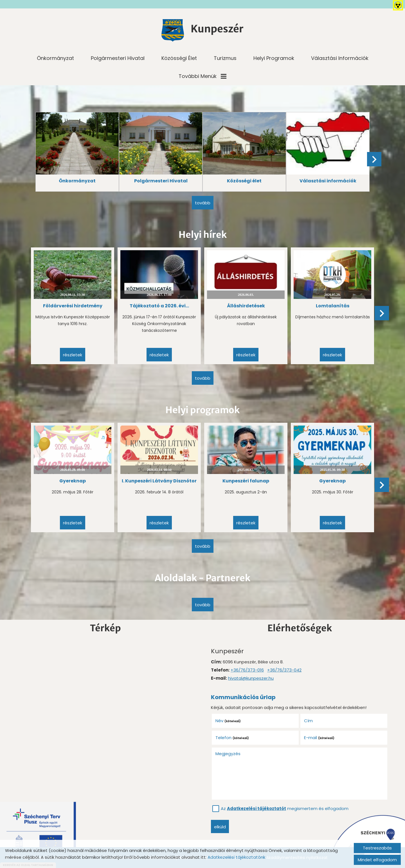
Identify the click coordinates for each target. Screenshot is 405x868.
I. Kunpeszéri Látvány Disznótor (159, 481)
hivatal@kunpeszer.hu (251, 678)
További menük (202, 76)
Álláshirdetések (246, 306)
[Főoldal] (173, 30)
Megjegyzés (228, 754)
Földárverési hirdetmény (73, 306)
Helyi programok (274, 58)
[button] (374, 159)
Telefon (232, 738)
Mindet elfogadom (377, 860)
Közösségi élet (179, 58)
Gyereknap (73, 481)
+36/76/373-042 (284, 670)
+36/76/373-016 (247, 670)
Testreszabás (377, 848)
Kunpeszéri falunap (246, 481)
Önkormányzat (55, 58)
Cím (308, 721)
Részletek (73, 355)
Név (228, 721)
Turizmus (225, 58)
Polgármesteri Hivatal (118, 58)
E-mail (319, 738)
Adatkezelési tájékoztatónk (236, 857)
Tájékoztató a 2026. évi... (159, 306)
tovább (203, 203)
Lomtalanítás (333, 306)
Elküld (220, 827)
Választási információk (340, 58)
